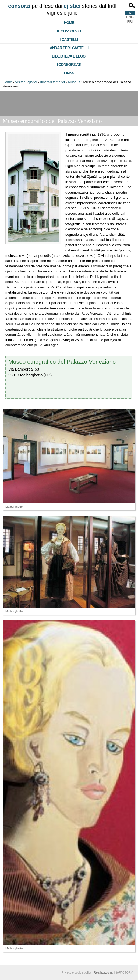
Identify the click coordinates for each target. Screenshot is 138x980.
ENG (130, 17)
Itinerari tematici (52, 82)
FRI (130, 21)
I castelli (69, 39)
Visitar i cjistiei (26, 82)
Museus (74, 82)
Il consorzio (69, 31)
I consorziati (69, 65)
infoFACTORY (123, 972)
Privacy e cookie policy (77, 972)
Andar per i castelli (69, 48)
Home (69, 23)
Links (69, 73)
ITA (130, 13)
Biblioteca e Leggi (69, 56)
